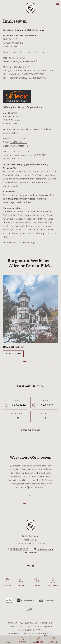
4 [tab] (36, 361)
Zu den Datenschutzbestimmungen (20, 242)
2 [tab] (29, 361)
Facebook (36, 586)
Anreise (30, 566)
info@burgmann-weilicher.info (24, 61)
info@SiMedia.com (18, 142)
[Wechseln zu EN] (57, 4)
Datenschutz (27, 633)
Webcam (7, 586)
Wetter (21, 586)
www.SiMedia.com (20, 146)
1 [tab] (25, 361)
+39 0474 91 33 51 (19, 549)
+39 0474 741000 (16, 139)
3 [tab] (32, 361)
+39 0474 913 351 (16, 58)
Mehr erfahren (13, 354)
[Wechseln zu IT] (53, 4)
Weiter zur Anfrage (30, 430)
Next (54, 361)
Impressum (14, 633)
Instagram (53, 586)
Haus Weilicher (14, 347)
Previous (7, 361)
